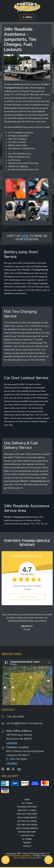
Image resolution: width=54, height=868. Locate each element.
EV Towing (27, 839)
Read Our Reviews (27, 597)
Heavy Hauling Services (27, 828)
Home (27, 800)
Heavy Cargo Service (27, 818)
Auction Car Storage (27, 825)
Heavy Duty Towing (27, 810)
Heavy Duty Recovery (27, 814)
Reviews (27, 843)
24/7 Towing (27, 803)
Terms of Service (21, 858)
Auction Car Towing (27, 821)
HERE (25, 236)
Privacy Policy (36, 858)
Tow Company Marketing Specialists (27, 855)
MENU (27, 17)
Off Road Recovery (27, 832)
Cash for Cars (27, 836)
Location (12, 743)
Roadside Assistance (27, 807)
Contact (27, 846)
